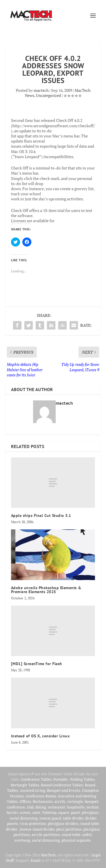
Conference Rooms (41, 796)
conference (16, 807)
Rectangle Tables (25, 785)
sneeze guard (50, 818)
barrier (12, 812)
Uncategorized (48, 95)
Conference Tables (36, 779)
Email (36, 860)
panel (76, 812)
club (30, 807)
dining (41, 807)
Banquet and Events (64, 790)
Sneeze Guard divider (37, 829)
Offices (25, 801)
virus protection (33, 824)
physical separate (76, 840)
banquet (92, 801)
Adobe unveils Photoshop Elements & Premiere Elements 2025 (46, 590)
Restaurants (43, 801)
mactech (41, 90)
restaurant (57, 807)
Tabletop (49, 812)
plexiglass (90, 812)
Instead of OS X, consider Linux (40, 736)
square (64, 812)
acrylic (60, 801)
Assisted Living (33, 790)
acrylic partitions (46, 835)
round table (71, 835)
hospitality (76, 807)
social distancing (24, 818)
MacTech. (49, 855)
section (93, 807)
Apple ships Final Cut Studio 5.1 (41, 515)
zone (36, 812)
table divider (73, 818)
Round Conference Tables (62, 785)
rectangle (75, 801)
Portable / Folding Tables (74, 779)
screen (25, 812)
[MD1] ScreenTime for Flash (37, 664)
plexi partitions (69, 829)
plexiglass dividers (63, 824)
